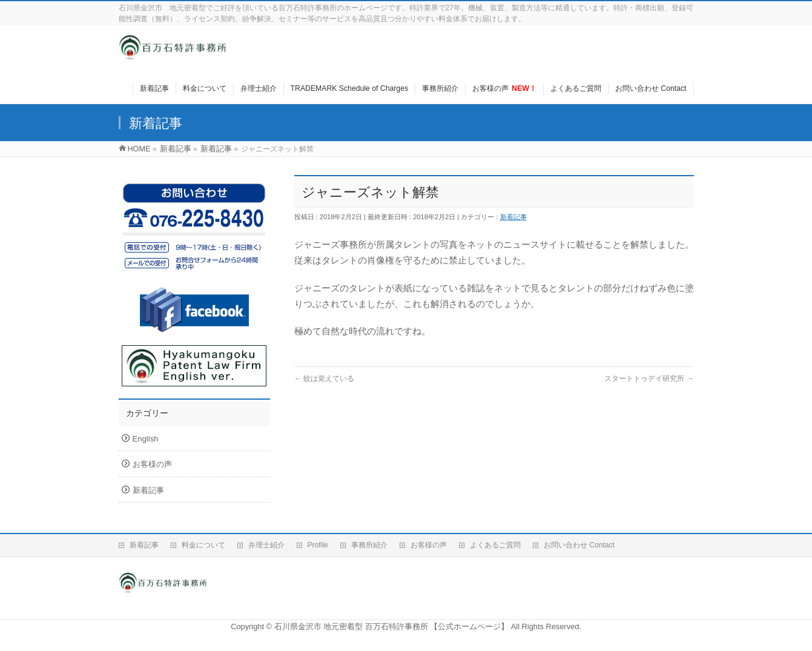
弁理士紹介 (266, 545)
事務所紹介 (369, 545)
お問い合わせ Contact (579, 545)
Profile (318, 545)
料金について (203, 545)
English (146, 439)
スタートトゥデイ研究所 (649, 378)
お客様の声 (152, 464)
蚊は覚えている (325, 378)
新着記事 (513, 217)
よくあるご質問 (495, 545)
